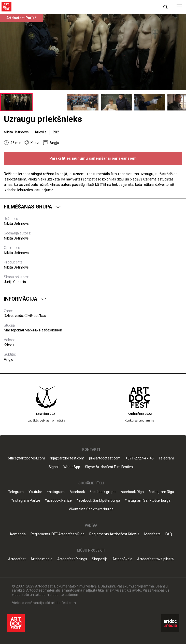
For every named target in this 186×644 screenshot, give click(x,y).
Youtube (35, 492)
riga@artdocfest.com (67, 458)
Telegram (166, 458)
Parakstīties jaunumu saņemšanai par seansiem (93, 158)
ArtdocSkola (122, 559)
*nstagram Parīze (26, 501)
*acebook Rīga (132, 492)
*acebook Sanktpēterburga (98, 501)
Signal (54, 467)
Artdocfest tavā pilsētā (155, 559)
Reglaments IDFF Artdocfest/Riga (58, 534)
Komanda (18, 534)
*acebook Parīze (58, 501)
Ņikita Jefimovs (16, 132)
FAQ (169, 534)
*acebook (77, 492)
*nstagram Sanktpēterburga (148, 501)
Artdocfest (17, 559)
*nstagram (56, 492)
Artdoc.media (41, 559)
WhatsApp (72, 467)
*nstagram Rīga (161, 492)
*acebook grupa (103, 492)
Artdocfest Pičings (72, 559)
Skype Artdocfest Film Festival (109, 467)
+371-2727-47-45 (140, 458)
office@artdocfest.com (26, 458)
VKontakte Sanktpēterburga (91, 509)
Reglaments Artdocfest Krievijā (114, 534)
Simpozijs (100, 559)
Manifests (152, 534)
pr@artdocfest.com (105, 458)
